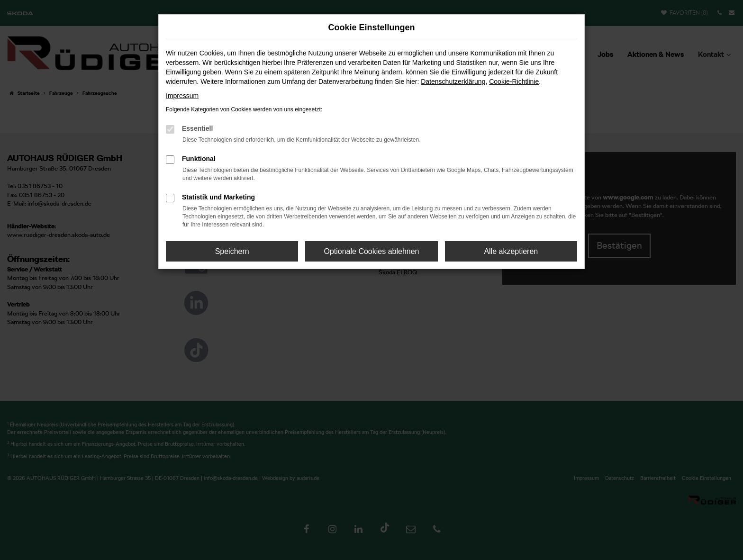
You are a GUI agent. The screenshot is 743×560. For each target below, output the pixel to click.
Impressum (182, 96)
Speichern (232, 251)
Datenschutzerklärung (453, 81)
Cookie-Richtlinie (514, 81)
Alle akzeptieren (511, 251)
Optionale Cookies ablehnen (371, 251)
